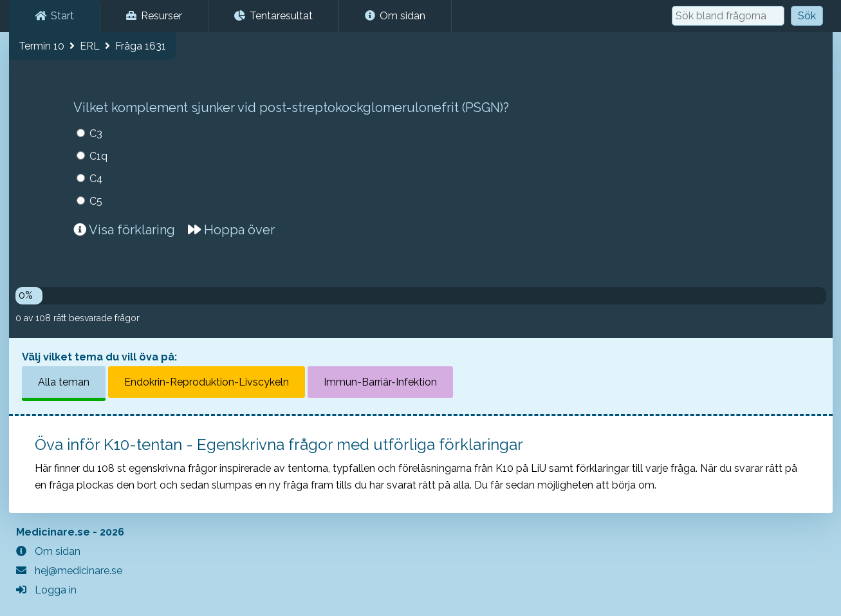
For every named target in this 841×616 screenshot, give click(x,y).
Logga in (46, 590)
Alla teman (64, 382)
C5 (96, 201)
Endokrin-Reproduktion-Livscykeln (207, 382)
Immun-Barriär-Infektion (380, 382)
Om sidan (395, 16)
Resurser (154, 16)
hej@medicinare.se (69, 571)
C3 (96, 134)
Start (54, 16)
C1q (98, 156)
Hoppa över (231, 230)
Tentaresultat (273, 16)
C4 (96, 179)
